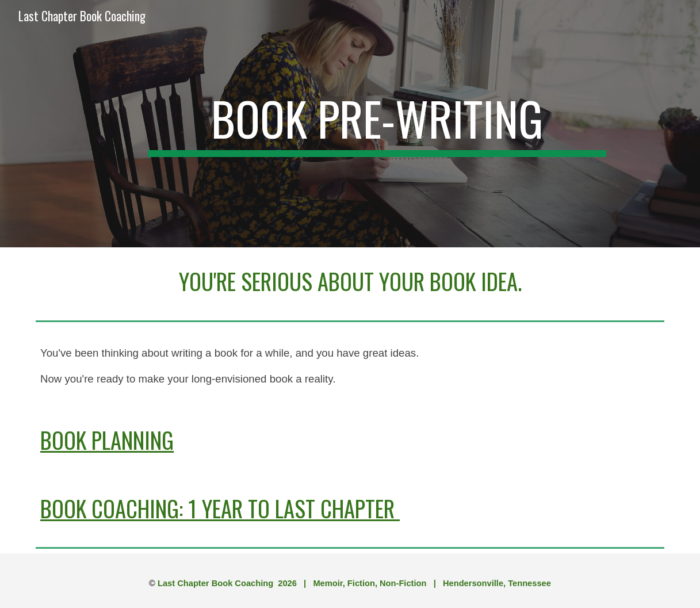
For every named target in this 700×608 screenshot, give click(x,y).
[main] (377, 124)
